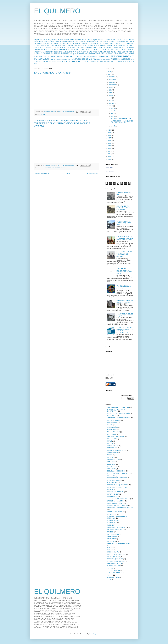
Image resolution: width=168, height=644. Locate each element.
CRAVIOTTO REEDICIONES (100, 43)
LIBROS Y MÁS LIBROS (115, 512)
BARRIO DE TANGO (60, 41)
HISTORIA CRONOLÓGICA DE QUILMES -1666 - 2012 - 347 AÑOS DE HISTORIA (125, 238)
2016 (109, 141)
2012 (109, 151)
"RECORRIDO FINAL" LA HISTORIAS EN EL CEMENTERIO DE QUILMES (124, 254)
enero (111, 106)
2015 (109, 143)
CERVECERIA (48, 43)
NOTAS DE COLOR (71, 57)
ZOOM (36, 64)
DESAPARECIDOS (40, 45)
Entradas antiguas (93, 174)
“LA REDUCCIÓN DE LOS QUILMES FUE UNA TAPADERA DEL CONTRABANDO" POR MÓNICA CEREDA (62, 123)
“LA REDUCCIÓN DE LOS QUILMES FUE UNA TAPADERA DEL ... (122, 122)
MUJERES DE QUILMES (44, 56)
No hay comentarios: (69, 112)
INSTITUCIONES (75, 50)
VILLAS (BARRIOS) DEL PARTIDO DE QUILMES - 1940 (124, 223)
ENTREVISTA (82, 45)
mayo (111, 95)
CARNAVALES (122, 41)
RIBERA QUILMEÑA (104, 59)
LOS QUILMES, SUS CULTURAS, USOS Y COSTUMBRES (123, 208)
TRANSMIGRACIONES (110, 62)
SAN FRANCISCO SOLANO (116, 561)
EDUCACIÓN (60, 45)
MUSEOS (60, 57)
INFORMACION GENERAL (54, 50)
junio (111, 93)
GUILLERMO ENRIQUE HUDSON (100, 47)
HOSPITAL (37, 50)
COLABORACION (73, 43)
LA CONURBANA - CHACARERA (53, 73)
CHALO (56, 43)
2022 (109, 72)
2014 (109, 146)
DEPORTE (131, 43)
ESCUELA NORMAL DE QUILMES (121, 45)
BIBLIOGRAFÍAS (91, 41)
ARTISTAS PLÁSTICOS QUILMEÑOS (119, 418)
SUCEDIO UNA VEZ (72, 61)
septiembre (113, 85)
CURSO (124, 43)
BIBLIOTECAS (101, 41)
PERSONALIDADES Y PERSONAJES (119, 544)
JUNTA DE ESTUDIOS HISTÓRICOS (106, 50)
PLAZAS (52, 59)
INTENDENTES (87, 50)
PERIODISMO (104, 56)
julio (111, 90)
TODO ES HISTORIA (96, 62)
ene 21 (113, 108)
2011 (109, 154)
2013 (109, 149)
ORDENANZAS (85, 57)
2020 (109, 130)
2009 (109, 159)
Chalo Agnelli (109, 167)
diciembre (112, 77)
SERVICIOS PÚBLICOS (55, 62)
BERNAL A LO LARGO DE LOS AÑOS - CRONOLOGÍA (125, 301)
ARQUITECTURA (121, 39)
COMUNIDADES (85, 43)
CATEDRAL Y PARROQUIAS (116, 436)
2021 (109, 74)
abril (111, 98)
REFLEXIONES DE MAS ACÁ (85, 59)
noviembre (113, 79)
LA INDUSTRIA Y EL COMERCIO (75, 52)
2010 (109, 156)
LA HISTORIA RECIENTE (52, 52)
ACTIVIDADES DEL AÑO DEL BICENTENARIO (77, 39)
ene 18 (113, 111)
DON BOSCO (51, 45)
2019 (109, 133)
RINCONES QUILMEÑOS (121, 59)
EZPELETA (38, 47)
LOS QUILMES (99, 54)
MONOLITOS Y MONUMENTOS (124, 54)
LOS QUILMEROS (87, 54)
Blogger (95, 634)
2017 (109, 138)
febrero (112, 103)
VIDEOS (120, 62)
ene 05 (113, 126)
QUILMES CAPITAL (67, 59)
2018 (109, 135)
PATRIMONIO (94, 57)
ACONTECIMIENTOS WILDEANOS (47, 39)
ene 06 (113, 116)
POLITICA (58, 59)
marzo (111, 101)
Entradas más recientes (42, 174)
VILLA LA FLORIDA (128, 62)
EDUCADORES (72, 45)
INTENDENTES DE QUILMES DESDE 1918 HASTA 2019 (124, 287)
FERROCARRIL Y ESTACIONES (52, 47)
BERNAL (82, 41)
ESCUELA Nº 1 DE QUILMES (96, 45)
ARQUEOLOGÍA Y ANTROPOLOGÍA (104, 39)
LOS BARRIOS (45, 54)
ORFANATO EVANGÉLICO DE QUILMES (125, 315)
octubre (112, 82)
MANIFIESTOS (109, 54)
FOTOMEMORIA (82, 47)
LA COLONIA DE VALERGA (116, 501)
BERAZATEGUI (73, 41)
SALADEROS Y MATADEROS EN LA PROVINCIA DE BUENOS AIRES (124, 271)
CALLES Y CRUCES (112, 41)
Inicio (68, 174)
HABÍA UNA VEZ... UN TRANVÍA (124, 47)
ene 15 (113, 113)
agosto (111, 87)
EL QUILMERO (57, 11)
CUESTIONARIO (115, 43)
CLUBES (62, 43)
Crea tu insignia (110, 171)
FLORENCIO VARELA (71, 47)
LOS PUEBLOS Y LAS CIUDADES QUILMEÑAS (66, 54)
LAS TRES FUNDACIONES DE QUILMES (105, 52)
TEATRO (86, 62)
